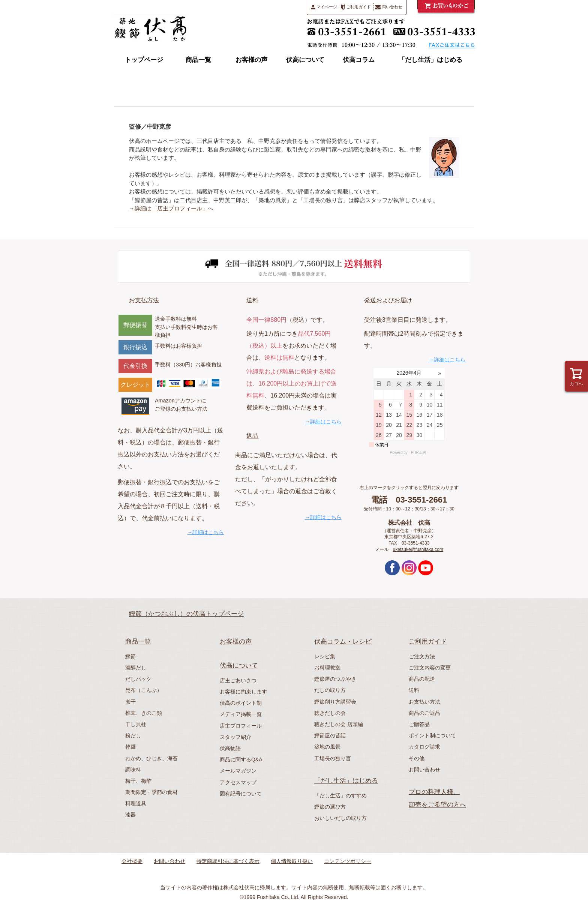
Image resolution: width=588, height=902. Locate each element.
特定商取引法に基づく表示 (228, 861)
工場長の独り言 (333, 758)
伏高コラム (359, 60)
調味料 (133, 770)
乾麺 (130, 747)
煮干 (130, 702)
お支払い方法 (424, 702)
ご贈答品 (419, 724)
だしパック (138, 679)
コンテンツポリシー (348, 861)
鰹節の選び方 (330, 807)
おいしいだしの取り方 (340, 818)
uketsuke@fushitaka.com (418, 549)
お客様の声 (251, 60)
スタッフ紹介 (235, 737)
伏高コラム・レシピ (343, 642)
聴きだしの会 (330, 713)
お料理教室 (327, 668)
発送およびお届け (388, 300)
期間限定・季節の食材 (151, 792)
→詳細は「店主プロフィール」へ (171, 208)
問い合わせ (389, 7)
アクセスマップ (238, 782)
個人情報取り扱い (292, 861)
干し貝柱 (136, 724)
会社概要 (132, 861)
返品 (252, 436)
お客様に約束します (243, 692)
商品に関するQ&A (241, 759)
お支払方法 (144, 300)
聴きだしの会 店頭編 (339, 724)
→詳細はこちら (205, 532)
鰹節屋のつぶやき (335, 679)
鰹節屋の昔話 (330, 735)
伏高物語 (230, 748)
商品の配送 (422, 679)
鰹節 (130, 656)
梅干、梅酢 (138, 781)
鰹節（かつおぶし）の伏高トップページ (186, 614)
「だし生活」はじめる (430, 60)
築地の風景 (327, 747)
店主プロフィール (241, 726)
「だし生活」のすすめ (340, 795)
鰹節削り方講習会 (335, 702)
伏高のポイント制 (241, 703)
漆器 (130, 815)
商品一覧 (198, 60)
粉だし (133, 735)
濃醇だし (136, 668)
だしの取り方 (330, 690)
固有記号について (241, 794)
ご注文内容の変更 (430, 668)
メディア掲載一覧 (241, 714)
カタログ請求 (424, 747)
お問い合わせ (424, 770)
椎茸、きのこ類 (144, 713)
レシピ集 (325, 656)
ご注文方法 (422, 656)
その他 (417, 758)
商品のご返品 (424, 713)
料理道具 (136, 803)
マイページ (324, 7)
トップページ (144, 60)
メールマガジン (238, 771)
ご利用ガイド (356, 7)
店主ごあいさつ (238, 680)
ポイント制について (432, 735)
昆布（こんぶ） (144, 690)
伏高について (305, 60)
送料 (252, 300)
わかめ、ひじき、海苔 (151, 758)
